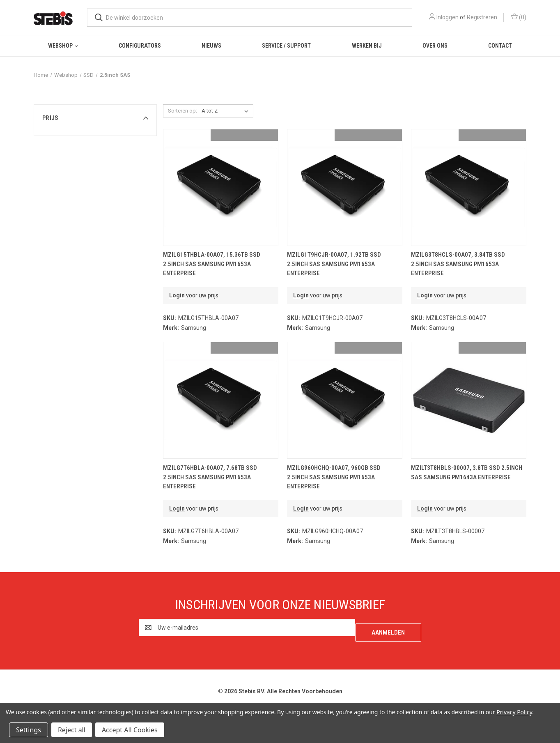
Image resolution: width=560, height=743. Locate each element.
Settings (29, 730)
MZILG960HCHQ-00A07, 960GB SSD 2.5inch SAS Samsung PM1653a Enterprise (334, 477)
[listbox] (227, 111)
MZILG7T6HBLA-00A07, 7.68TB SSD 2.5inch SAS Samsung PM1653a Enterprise (210, 477)
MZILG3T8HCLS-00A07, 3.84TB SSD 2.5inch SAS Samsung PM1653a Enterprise (458, 264)
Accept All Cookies (130, 730)
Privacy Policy (514, 712)
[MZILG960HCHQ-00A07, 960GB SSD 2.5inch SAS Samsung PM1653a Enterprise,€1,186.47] (345, 400)
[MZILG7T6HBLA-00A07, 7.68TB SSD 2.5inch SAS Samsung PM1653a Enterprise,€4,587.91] (221, 400)
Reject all (72, 730)
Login (177, 295)
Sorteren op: (182, 111)
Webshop (63, 46)
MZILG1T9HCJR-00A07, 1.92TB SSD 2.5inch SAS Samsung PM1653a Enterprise (334, 264)
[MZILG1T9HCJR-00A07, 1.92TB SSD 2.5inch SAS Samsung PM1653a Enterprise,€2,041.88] (345, 187)
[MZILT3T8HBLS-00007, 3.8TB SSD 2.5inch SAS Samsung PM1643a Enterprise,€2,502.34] (469, 400)
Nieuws (211, 46)
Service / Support (286, 46)
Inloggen (448, 17)
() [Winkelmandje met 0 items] (519, 17)
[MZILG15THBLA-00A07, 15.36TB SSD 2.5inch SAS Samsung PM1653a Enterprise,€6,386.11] (221, 187)
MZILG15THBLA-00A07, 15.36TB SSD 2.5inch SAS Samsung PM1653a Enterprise (212, 264)
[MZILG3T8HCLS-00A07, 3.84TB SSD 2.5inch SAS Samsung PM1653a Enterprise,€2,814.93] (469, 187)
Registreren (482, 17)
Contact (500, 46)
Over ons (435, 46)
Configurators (140, 46)
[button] (95, 118)
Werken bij (367, 46)
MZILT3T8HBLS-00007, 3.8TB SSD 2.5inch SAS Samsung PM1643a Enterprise (467, 473)
